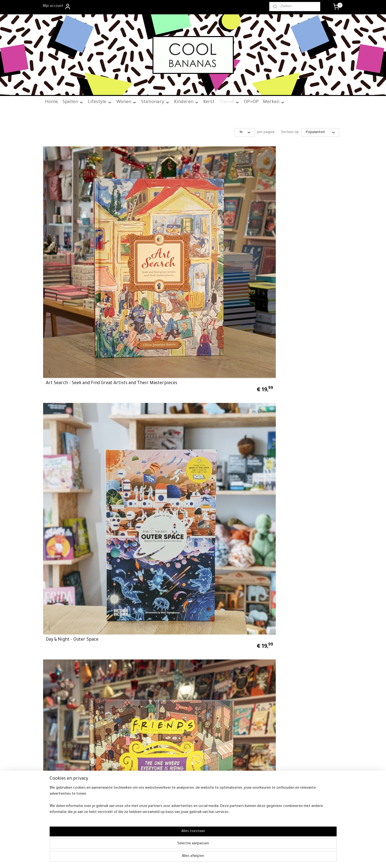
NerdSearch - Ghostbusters (302, 222)
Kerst (209, 102)
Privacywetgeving (59, 602)
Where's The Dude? (294, 508)
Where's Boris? (213, 508)
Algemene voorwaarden (64, 590)
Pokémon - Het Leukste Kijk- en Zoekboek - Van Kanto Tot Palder (78, 312)
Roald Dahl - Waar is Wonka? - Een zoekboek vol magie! (228, 315)
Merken (274, 102)
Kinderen (186, 102)
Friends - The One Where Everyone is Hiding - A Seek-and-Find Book (227, 217)
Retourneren (55, 596)
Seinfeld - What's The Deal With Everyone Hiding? (307, 315)
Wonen (126, 102)
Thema (229, 102)
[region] (157, 846)
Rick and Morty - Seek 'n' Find (152, 317)
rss (217, 701)
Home (52, 102)
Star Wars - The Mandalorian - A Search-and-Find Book (155, 410)
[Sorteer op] (320, 132)
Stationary (155, 102)
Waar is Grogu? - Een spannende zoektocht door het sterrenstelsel (78, 503)
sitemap (208, 701)
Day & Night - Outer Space (148, 222)
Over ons (52, 585)
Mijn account (57, 7)
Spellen (73, 102)
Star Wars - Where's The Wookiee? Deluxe (300, 410)
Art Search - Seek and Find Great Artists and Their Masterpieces (73, 217)
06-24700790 (313, 590)
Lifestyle (100, 102)
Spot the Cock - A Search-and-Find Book (76, 410)
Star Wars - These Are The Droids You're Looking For (225, 410)
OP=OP (251, 102)
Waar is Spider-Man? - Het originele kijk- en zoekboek (150, 505)
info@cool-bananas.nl (312, 585)
